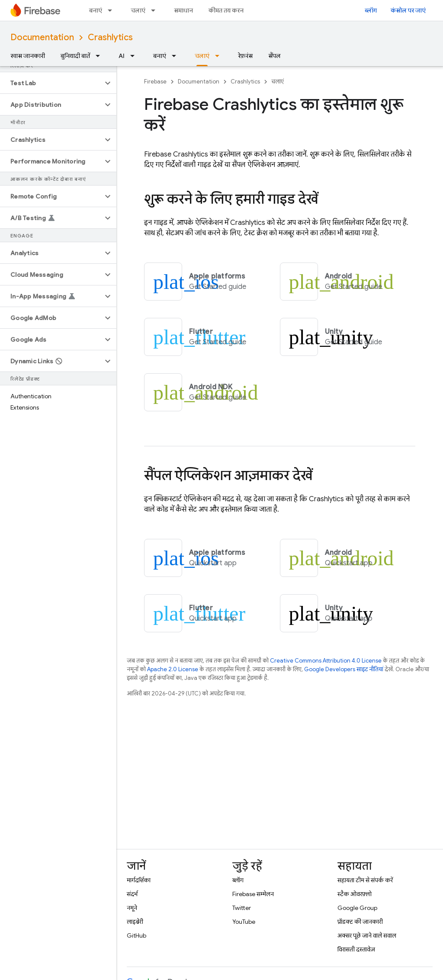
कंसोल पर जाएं (408, 10)
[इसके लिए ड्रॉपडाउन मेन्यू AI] (135, 56)
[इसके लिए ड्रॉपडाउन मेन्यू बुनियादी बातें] (100, 56)
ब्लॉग (371, 10)
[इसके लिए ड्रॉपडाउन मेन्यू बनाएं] (112, 10)
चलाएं (138, 10)
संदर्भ (132, 894)
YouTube (244, 922)
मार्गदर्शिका (139, 880)
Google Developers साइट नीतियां (344, 669)
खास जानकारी (28, 56)
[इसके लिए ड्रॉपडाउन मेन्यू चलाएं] (156, 10)
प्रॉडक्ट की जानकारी (360, 922)
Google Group (357, 908)
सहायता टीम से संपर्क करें (365, 880)
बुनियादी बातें (75, 56)
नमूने (132, 908)
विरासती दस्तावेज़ (356, 949)
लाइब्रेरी (135, 922)
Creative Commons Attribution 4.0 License (326, 661)
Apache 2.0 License (173, 669)
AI (122, 56)
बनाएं (96, 10)
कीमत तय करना (227, 10)
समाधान (183, 10)
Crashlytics (110, 37)
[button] (51, 83)
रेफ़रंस (245, 56)
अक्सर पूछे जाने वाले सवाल (367, 935)
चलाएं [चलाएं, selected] (202, 56)
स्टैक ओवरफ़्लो (355, 894)
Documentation (42, 37)
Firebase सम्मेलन (253, 894)
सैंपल (274, 56)
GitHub (136, 935)
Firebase (155, 82)
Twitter (242, 908)
